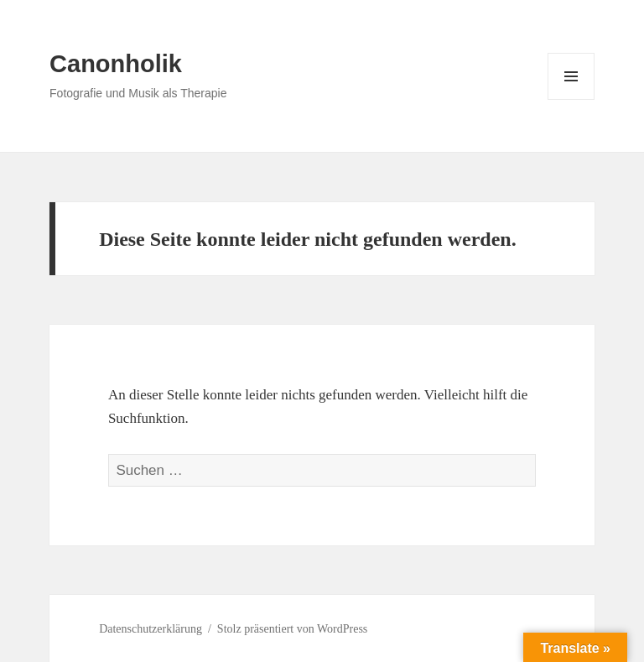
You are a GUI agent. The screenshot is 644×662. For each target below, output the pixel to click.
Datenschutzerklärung (151, 629)
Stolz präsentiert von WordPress (292, 629)
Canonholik (116, 64)
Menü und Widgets (571, 99)
